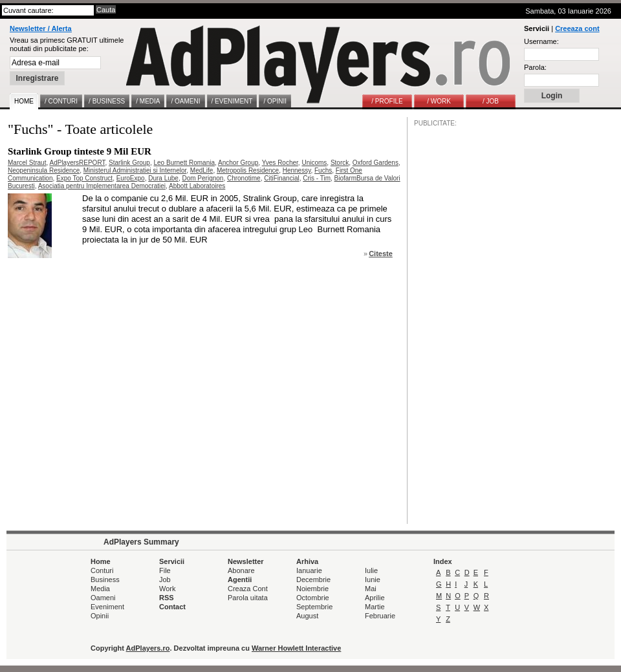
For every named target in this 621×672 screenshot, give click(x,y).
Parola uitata (248, 598)
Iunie (373, 580)
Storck (340, 163)
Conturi (102, 570)
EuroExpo (131, 178)
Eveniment (107, 607)
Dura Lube (163, 178)
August (307, 616)
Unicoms (314, 163)
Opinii (100, 616)
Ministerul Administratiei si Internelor (135, 170)
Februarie (380, 616)
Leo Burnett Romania (185, 163)
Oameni (103, 598)
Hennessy (297, 170)
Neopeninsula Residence (44, 170)
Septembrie (314, 607)
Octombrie (313, 598)
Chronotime (244, 178)
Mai (371, 589)
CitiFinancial (281, 178)
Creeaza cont (577, 28)
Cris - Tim (317, 178)
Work (167, 589)
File (165, 570)
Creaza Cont (248, 589)
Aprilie (375, 598)
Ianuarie (309, 570)
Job (165, 580)
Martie (375, 607)
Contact (172, 607)
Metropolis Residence (248, 170)
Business (105, 580)
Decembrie (313, 580)
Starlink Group (129, 163)
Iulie (371, 570)
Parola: (535, 67)
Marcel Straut (27, 163)
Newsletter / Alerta (41, 28)
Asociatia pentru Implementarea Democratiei (102, 186)
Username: (541, 41)
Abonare (241, 570)
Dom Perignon (202, 178)
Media (100, 589)
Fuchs (323, 170)
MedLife (202, 170)
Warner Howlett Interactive (296, 648)
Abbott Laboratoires (197, 186)
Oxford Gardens (376, 163)
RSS (167, 598)
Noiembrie (312, 589)
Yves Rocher (280, 163)
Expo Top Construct (84, 178)
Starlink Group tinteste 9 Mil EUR (80, 151)
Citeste (381, 254)
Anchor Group (238, 163)
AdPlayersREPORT (77, 163)
